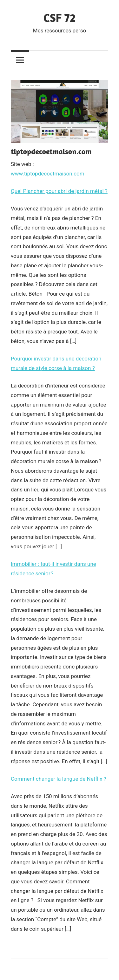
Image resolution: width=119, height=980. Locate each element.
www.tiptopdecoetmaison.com (48, 174)
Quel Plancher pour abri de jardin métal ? (59, 191)
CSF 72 (60, 18)
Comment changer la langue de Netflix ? (59, 779)
